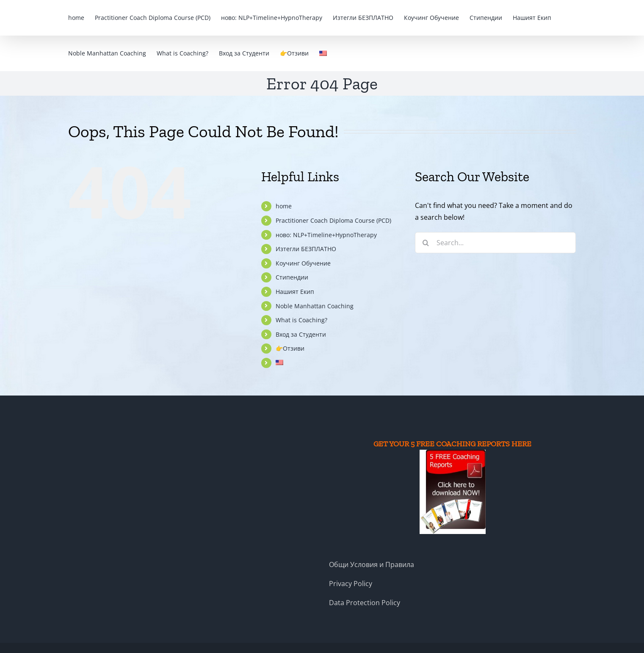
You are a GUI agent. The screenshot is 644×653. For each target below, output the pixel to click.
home (284, 206)
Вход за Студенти (301, 334)
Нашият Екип (295, 292)
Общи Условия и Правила (372, 564)
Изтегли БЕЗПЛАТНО (306, 249)
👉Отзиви (290, 348)
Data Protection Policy (365, 603)
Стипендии (292, 277)
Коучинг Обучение (303, 263)
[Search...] (495, 243)
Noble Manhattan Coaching (315, 306)
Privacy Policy (351, 584)
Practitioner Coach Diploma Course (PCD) (333, 220)
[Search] (426, 243)
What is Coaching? (301, 320)
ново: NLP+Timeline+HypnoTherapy (326, 235)
